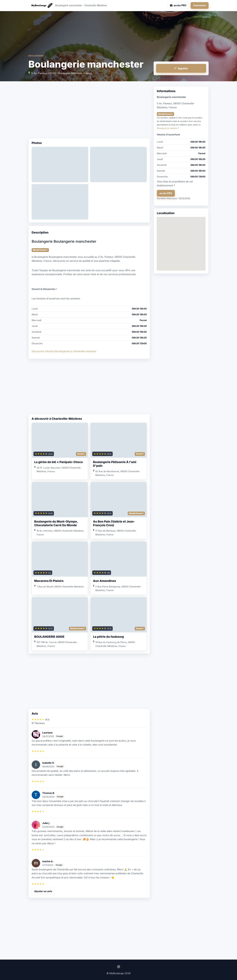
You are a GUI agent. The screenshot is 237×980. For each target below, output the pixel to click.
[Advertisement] (89, 111)
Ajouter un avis (43, 891)
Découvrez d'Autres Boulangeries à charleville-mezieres (64, 351)
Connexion (200, 5)
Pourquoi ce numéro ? (168, 128)
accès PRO (166, 193)
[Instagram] (119, 967)
